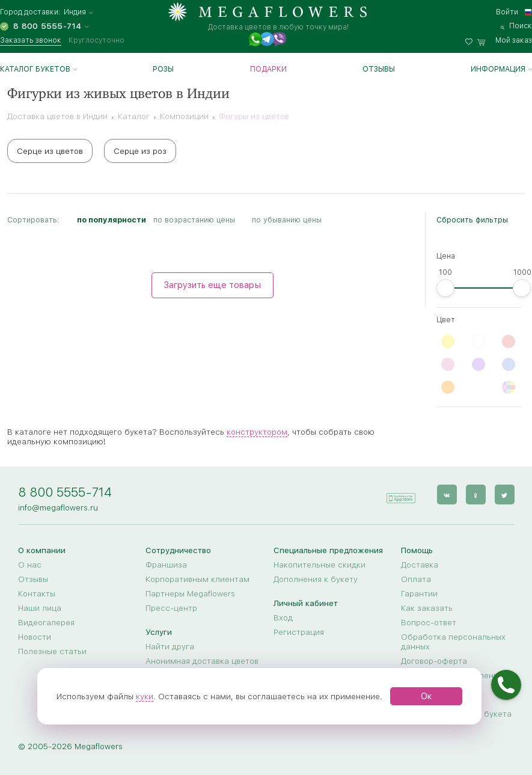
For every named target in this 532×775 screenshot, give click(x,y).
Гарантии (419, 593)
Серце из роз (140, 151)
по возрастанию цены (194, 220)
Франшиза (166, 565)
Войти (507, 12)
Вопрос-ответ (429, 622)
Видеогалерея (46, 622)
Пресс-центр (171, 608)
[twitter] (504, 495)
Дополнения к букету (316, 579)
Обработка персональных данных (453, 642)
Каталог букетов (35, 69)
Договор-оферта (434, 661)
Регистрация (299, 632)
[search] (516, 26)
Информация (498, 69)
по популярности (112, 220)
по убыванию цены (287, 220)
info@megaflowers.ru (58, 507)
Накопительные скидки (320, 565)
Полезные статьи (52, 651)
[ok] (475, 495)
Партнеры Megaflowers (190, 593)
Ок (427, 696)
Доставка (420, 565)
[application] (400, 494)
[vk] (446, 495)
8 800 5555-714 (65, 492)
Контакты (37, 593)
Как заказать (427, 608)
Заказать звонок (31, 40)
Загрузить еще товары (212, 285)
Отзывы (379, 69)
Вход (283, 617)
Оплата (416, 579)
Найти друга (170, 646)
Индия (75, 12)
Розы (163, 69)
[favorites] (471, 40)
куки (145, 696)
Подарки (268, 69)
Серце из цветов (50, 151)
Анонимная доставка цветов (202, 661)
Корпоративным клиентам (197, 579)
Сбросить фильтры (472, 220)
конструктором (257, 432)
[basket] (505, 40)
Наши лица (40, 608)
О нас (30, 565)
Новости (35, 637)
